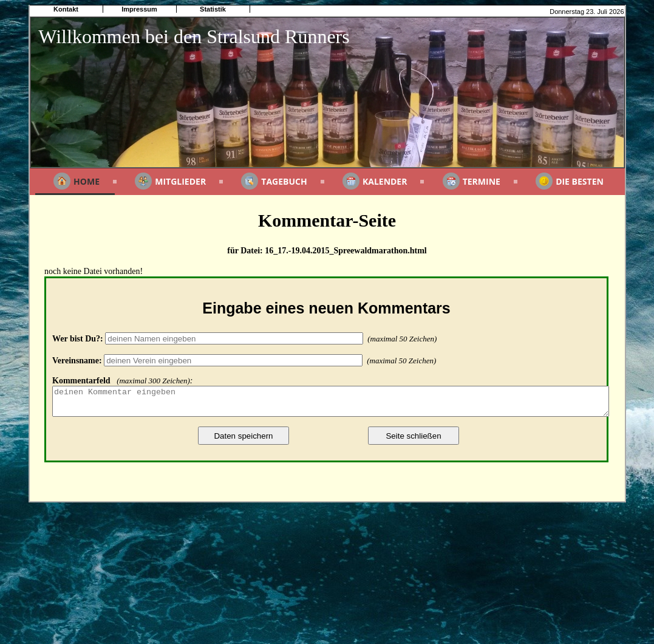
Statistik (213, 9)
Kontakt (66, 9)
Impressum (139, 9)
